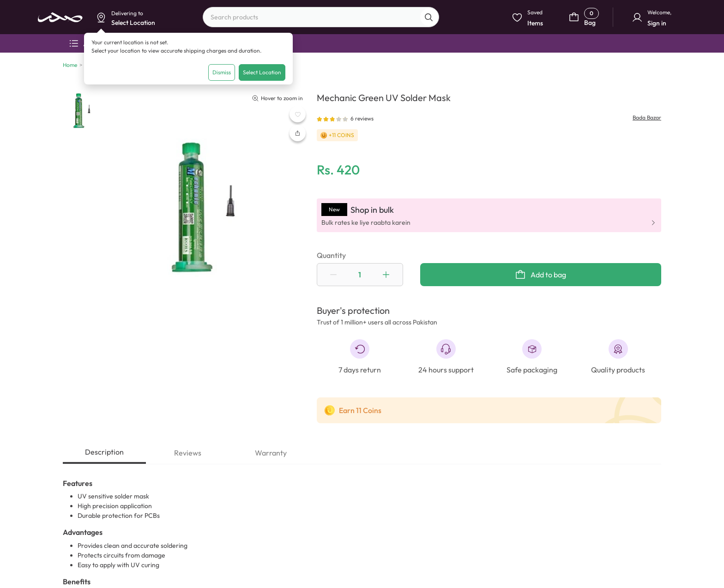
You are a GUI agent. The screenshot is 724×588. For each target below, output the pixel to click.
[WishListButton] (298, 114)
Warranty (271, 453)
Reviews (188, 453)
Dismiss (222, 72)
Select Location (262, 72)
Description (104, 452)
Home (70, 65)
